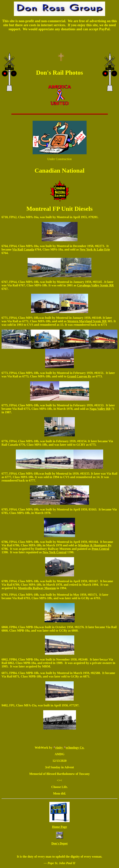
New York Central (55, 552)
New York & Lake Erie (95, 249)
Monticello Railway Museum (37, 588)
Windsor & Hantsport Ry (95, 545)
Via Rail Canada (23, 249)
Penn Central (100, 549)
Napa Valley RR (100, 409)
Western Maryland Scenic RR (87, 321)
